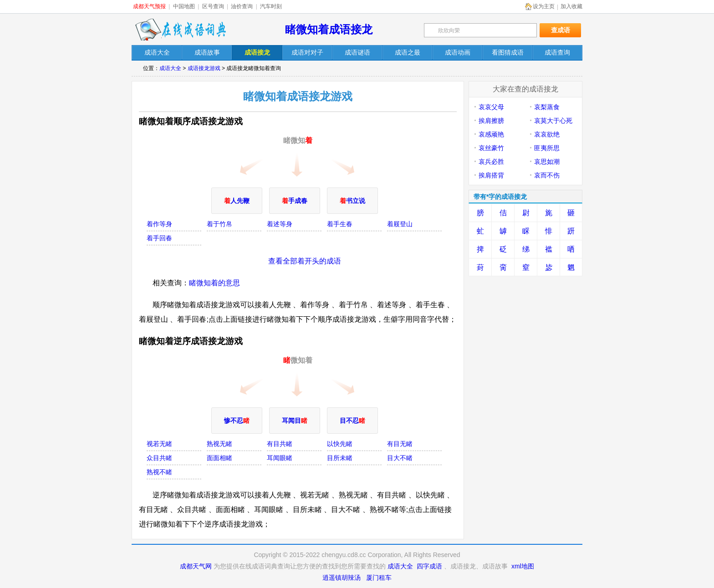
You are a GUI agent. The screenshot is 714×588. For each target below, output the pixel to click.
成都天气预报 (149, 6)
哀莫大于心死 (553, 121)
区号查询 (213, 6)
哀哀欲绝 (547, 134)
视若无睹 (159, 444)
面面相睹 (219, 458)
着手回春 (159, 238)
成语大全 (170, 68)
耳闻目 (295, 421)
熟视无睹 (219, 444)
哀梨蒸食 (547, 107)
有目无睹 (400, 444)
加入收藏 (571, 6)
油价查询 (242, 6)
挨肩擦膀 (491, 121)
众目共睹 (159, 458)
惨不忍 (237, 421)
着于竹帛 (219, 224)
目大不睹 (400, 458)
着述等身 (280, 224)
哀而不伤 (547, 175)
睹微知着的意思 (214, 283)
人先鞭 (237, 201)
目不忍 (352, 421)
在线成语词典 (180, 30)
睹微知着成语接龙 (329, 29)
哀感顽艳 (491, 134)
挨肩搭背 (491, 175)
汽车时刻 (271, 6)
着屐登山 (400, 224)
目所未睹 (340, 458)
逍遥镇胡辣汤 (342, 578)
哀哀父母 (491, 107)
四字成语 (429, 566)
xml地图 (523, 566)
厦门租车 (379, 578)
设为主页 (544, 6)
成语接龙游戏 (204, 68)
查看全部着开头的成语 (305, 261)
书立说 (352, 201)
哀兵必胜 (491, 162)
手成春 (295, 201)
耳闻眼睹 (280, 458)
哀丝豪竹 (491, 148)
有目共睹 (280, 444)
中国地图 (184, 6)
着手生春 (340, 224)
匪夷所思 (547, 148)
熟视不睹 (159, 472)
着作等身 (159, 224)
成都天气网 (196, 566)
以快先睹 (340, 444)
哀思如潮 (547, 162)
